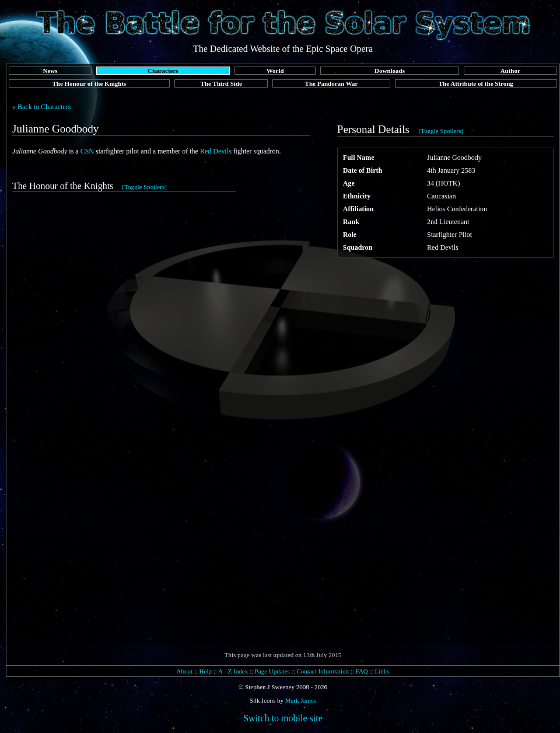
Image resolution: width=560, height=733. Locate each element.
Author (510, 71)
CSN (87, 151)
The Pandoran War (332, 83)
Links (382, 671)
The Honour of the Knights (89, 83)
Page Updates (272, 671)
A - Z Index (233, 671)
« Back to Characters (41, 107)
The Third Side (221, 83)
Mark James (301, 700)
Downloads (390, 71)
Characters (163, 71)
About (184, 671)
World (275, 71)
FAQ (362, 671)
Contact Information (323, 671)
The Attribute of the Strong (476, 83)
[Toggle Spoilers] (441, 131)
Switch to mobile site (283, 718)
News (50, 71)
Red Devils (216, 151)
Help (206, 671)
